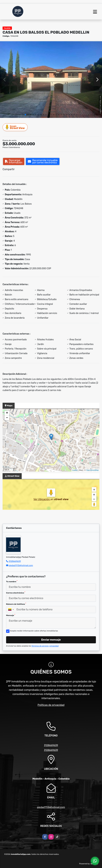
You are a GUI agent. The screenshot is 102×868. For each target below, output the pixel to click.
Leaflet (75, 470)
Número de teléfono (16, 604)
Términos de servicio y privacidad (45, 646)
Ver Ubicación (42, 499)
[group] (51, 79)
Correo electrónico (16, 593)
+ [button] (7, 413)
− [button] (7, 418)
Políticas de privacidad (51, 705)
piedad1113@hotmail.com (21, 565)
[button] (25, 115)
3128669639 (15, 561)
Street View (15, 127)
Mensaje (11, 615)
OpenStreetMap (92, 470)
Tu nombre (12, 581)
